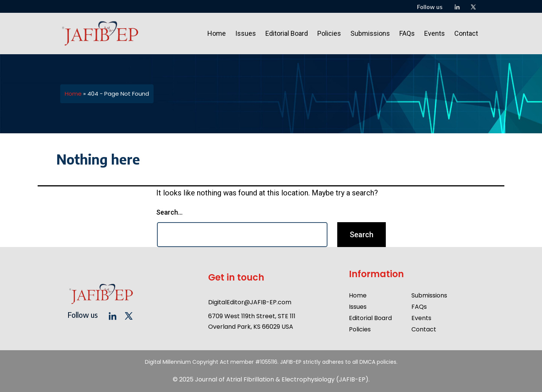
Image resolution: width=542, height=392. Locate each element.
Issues (246, 33)
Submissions (370, 33)
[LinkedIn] (457, 8)
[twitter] (473, 8)
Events (435, 33)
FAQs (407, 33)
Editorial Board (287, 33)
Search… (169, 212)
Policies (329, 33)
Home (217, 33)
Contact (466, 33)
